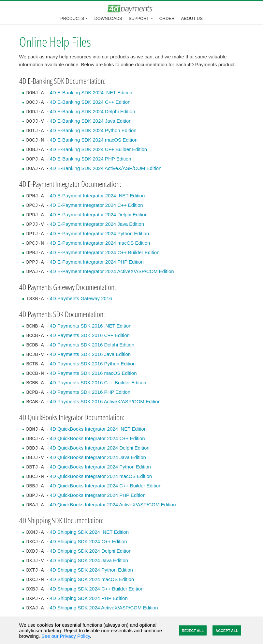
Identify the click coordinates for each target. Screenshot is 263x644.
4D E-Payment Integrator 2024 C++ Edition (96, 205)
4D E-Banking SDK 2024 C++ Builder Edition (99, 149)
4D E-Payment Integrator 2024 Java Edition (97, 224)
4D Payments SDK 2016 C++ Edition (90, 335)
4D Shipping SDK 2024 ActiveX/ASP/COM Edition (104, 608)
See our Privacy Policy (66, 636)
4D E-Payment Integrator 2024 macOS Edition (100, 243)
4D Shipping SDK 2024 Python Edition (91, 570)
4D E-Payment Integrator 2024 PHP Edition (97, 262)
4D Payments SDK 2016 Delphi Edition (92, 345)
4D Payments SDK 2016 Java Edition (90, 354)
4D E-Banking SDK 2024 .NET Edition (91, 92)
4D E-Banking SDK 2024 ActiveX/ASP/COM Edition (106, 168)
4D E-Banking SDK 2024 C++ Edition (90, 102)
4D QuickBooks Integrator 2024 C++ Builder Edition (106, 486)
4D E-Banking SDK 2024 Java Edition (91, 121)
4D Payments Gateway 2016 (81, 298)
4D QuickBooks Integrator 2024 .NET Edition (98, 429)
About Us (192, 18)
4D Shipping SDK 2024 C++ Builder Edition (97, 589)
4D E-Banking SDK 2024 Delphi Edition (93, 111)
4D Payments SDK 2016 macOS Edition (93, 373)
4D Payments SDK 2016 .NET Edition (91, 326)
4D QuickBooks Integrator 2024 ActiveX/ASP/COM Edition (113, 505)
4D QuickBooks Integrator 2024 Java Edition (98, 457)
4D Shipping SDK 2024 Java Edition (89, 560)
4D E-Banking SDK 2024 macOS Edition (94, 140)
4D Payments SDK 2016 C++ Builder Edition (98, 383)
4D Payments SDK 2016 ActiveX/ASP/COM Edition (105, 401)
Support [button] (139, 18)
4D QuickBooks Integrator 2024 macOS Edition (101, 476)
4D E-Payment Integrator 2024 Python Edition (99, 233)
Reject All (193, 631)
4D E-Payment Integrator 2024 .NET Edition (97, 196)
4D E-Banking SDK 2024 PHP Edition (91, 159)
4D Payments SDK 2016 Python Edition (93, 364)
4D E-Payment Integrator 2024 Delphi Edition (99, 215)
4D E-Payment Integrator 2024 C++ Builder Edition (105, 252)
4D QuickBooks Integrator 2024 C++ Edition (97, 438)
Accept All (227, 631)
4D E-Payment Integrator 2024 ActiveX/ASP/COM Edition (112, 271)
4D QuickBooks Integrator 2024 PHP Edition (98, 495)
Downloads (108, 18)
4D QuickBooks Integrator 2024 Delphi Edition (100, 448)
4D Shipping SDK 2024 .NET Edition (89, 532)
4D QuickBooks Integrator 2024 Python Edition (100, 467)
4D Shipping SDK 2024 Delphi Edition (91, 551)
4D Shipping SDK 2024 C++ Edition (88, 541)
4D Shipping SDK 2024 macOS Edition (92, 579)
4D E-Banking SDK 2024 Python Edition (93, 130)
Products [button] (72, 18)
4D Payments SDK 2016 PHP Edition (90, 392)
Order (167, 18)
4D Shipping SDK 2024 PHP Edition (89, 598)
